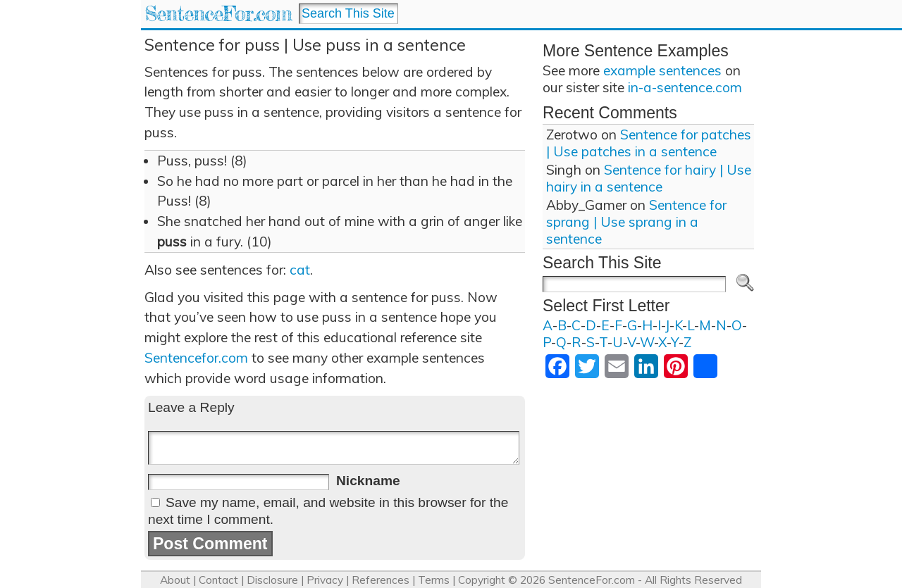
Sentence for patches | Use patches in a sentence (649, 143)
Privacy (325, 580)
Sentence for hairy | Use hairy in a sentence (649, 178)
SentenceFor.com (218, 14)
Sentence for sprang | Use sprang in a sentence (636, 222)
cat (300, 270)
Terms (434, 580)
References (381, 580)
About (175, 580)
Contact (218, 580)
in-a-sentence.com (685, 87)
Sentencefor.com (196, 358)
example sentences (662, 70)
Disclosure (272, 580)
